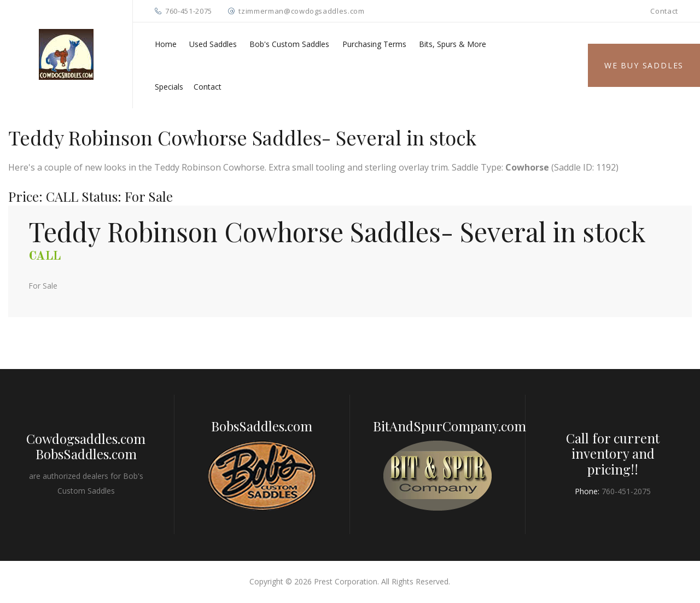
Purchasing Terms (374, 44)
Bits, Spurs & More (453, 44)
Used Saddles (213, 44)
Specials (169, 87)
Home (166, 44)
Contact (664, 11)
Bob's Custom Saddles (289, 44)
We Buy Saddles (644, 65)
